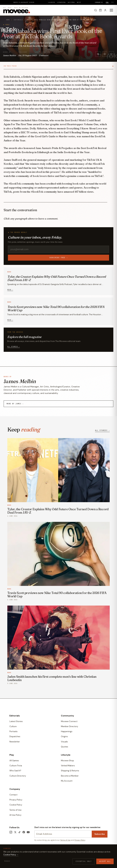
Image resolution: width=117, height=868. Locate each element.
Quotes (65, 747)
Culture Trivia (16, 766)
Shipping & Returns (70, 771)
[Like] (111, 54)
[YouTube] (28, 832)
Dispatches (15, 736)
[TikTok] (19, 832)
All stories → (14, 347)
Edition (13, 858)
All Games (14, 761)
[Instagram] (11, 832)
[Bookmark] (105, 54)
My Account (67, 781)
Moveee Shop (67, 761)
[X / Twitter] (15, 832)
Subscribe (100, 834)
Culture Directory (18, 776)
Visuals (64, 742)
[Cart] (100, 10)
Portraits (13, 731)
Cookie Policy (16, 805)
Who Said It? (15, 771)
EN (107, 2)
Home (8, 20)
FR (112, 2)
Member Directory (69, 726)
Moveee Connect (69, 721)
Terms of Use (15, 810)
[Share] (98, 54)
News (28, 20)
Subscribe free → (58, 258)
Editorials (18, 20)
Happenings (67, 731)
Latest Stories (16, 721)
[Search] (96, 10)
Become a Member (70, 776)
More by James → (15, 404)
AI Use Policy (15, 815)
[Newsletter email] (63, 834)
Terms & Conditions (17, 854)
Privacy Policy (16, 800)
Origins (64, 736)
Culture (13, 726)
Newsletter (15, 742)
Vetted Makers (68, 766)
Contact (13, 795)
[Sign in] (105, 10)
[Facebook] (24, 832)
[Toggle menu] (111, 10)
